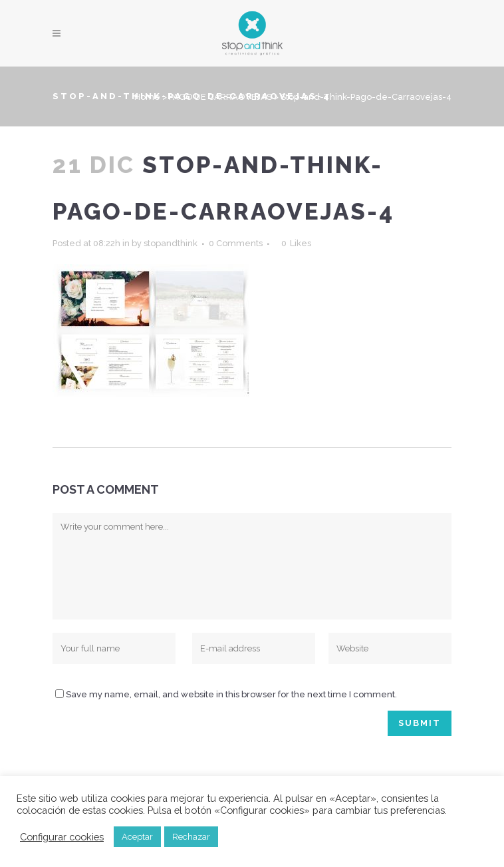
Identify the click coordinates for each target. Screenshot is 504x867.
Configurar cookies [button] (62, 837)
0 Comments (236, 243)
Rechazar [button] (191, 837)
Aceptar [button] (137, 837)
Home (147, 97)
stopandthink (171, 243)
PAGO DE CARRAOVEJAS (220, 97)
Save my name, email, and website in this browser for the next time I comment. (231, 694)
